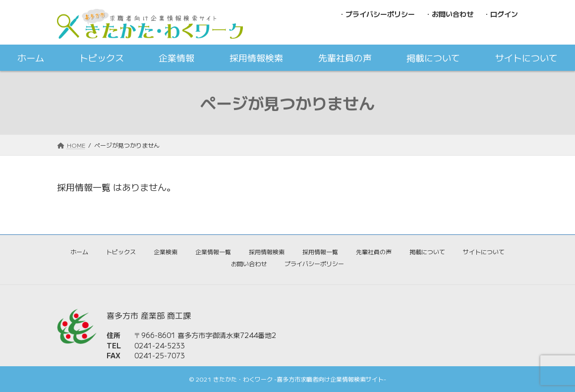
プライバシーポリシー (314, 263)
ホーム (79, 252)
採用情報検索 (267, 252)
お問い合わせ (249, 263)
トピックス (121, 252)
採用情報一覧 (320, 252)
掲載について (427, 252)
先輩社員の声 (374, 252)
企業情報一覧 (213, 252)
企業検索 (166, 252)
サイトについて (484, 252)
